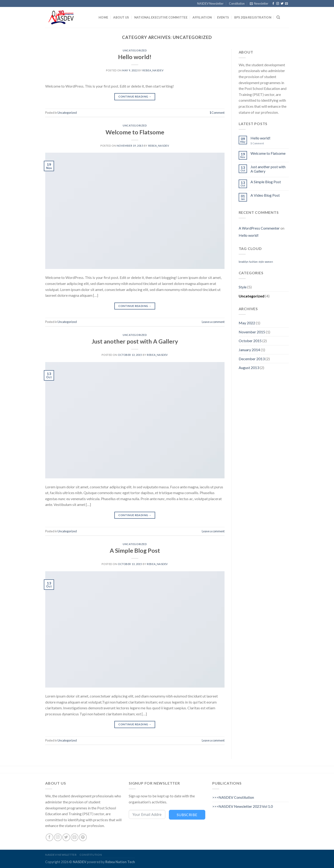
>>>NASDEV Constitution (233, 797)
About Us (121, 17)
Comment (217, 113)
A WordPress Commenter (259, 228)
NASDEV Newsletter (210, 3)
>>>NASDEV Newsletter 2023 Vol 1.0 (242, 806)
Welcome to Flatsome (135, 132)
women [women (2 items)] (269, 262)
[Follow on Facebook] (273, 4)
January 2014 (249, 350)
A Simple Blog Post (135, 550)
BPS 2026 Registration (253, 17)
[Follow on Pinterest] (83, 837)
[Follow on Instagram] (278, 4)
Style (243, 287)
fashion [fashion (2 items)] (253, 262)
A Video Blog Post (265, 195)
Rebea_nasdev (153, 70)
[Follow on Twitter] (282, 4)
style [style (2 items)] (261, 262)
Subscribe (187, 815)
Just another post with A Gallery (135, 341)
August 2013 (249, 368)
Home (103, 17)
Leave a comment (213, 322)
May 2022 (247, 323)
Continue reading (135, 96)
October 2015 (250, 341)
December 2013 (252, 359)
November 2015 (252, 332)
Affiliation (202, 17)
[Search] (278, 17)
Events (223, 17)
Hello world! (135, 57)
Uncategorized (135, 50)
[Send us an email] (286, 4)
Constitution (237, 3)
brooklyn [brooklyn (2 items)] (244, 262)
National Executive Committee (161, 17)
